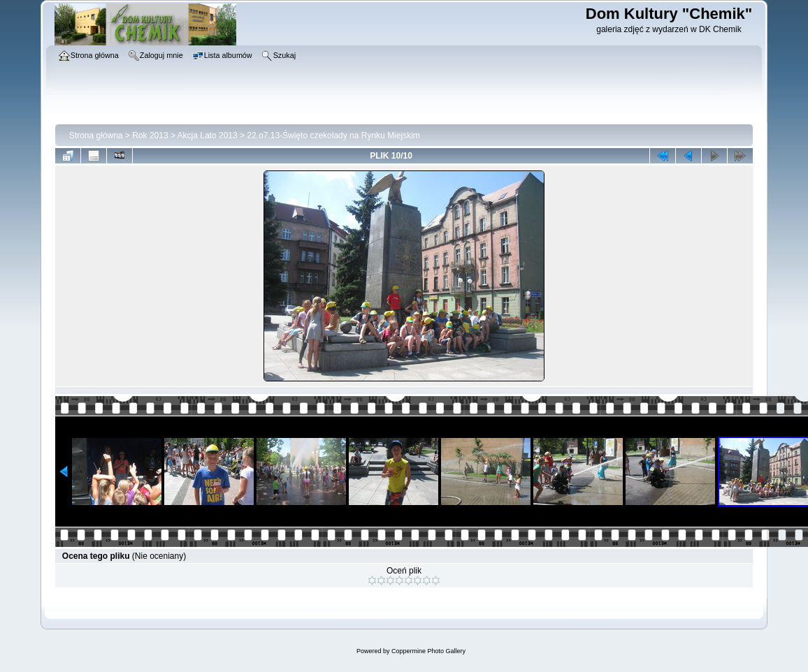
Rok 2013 (150, 136)
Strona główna (96, 136)
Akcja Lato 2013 (208, 136)
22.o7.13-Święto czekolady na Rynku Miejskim (333, 136)
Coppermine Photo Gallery (428, 651)
